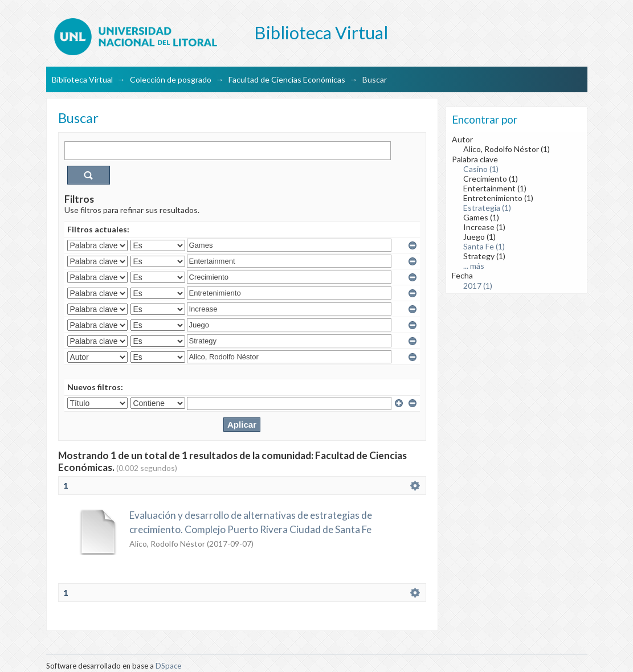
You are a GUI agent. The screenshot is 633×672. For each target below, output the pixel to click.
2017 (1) (478, 286)
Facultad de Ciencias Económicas (287, 79)
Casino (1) (481, 169)
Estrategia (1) (487, 208)
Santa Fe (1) (484, 246)
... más (474, 266)
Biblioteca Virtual (82, 79)
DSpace (168, 666)
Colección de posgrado (171, 79)
